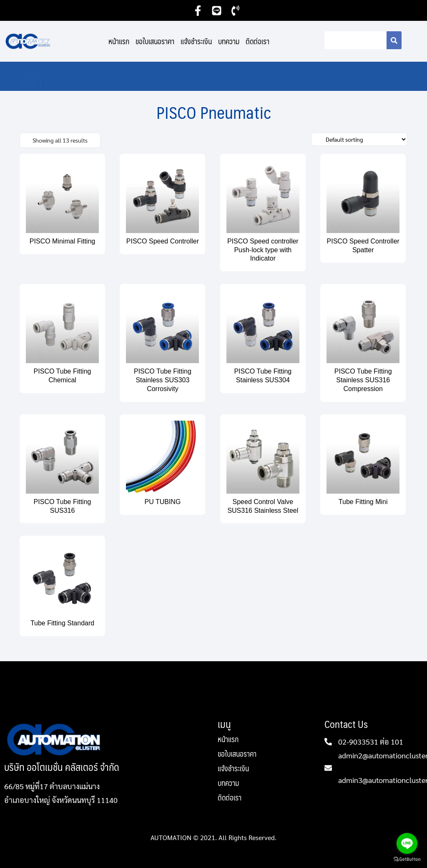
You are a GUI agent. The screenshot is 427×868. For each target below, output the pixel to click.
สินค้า (34, 82)
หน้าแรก (119, 41)
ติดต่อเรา (257, 41)
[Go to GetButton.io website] (407, 859)
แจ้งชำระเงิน (196, 41)
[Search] (394, 40)
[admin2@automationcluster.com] (328, 768)
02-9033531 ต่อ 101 (371, 741)
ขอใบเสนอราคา (155, 41)
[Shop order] (359, 139)
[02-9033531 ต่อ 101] (328, 742)
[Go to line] (407, 843)
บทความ (229, 41)
